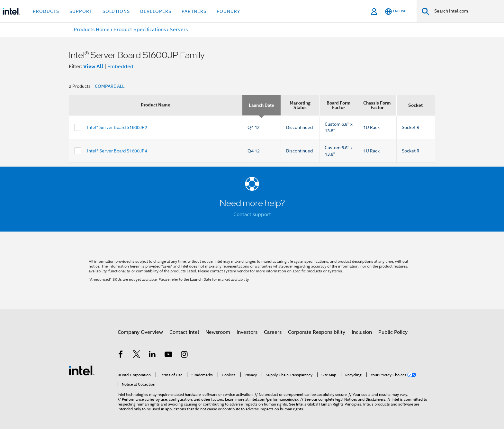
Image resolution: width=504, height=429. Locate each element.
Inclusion (362, 332)
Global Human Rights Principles (334, 404)
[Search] (425, 11)
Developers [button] (156, 11)
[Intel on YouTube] (168, 355)
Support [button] (81, 11)
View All (93, 66)
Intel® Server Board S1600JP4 (117, 151)
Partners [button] (194, 11)
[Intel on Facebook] (121, 355)
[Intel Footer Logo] (82, 370)
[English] (396, 11)
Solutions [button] (116, 11)
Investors (247, 332)
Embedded (120, 67)
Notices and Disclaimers (365, 399)
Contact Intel (184, 332)
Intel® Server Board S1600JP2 (117, 127)
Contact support (252, 214)
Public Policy (393, 332)
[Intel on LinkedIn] (152, 355)
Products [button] (46, 11)
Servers (179, 30)
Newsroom (218, 332)
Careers (273, 332)
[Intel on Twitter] (137, 355)
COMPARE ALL (110, 86)
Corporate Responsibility (317, 332)
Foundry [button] (229, 11)
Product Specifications (140, 30)
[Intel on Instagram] (184, 355)
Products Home (92, 30)
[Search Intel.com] (467, 11)
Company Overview (140, 332)
